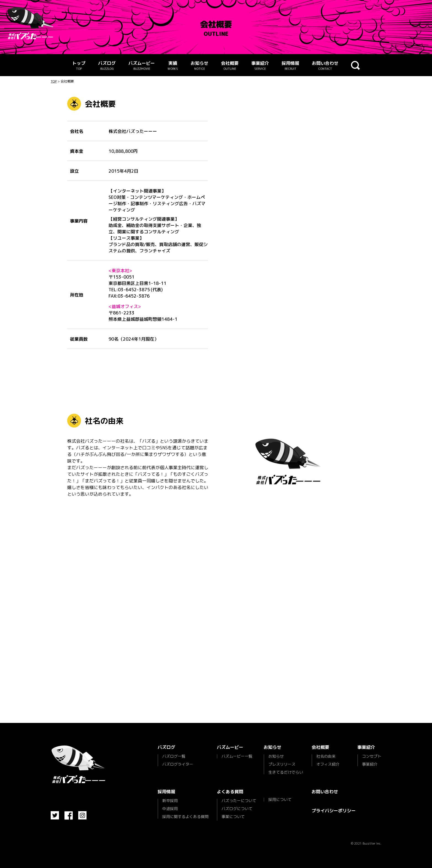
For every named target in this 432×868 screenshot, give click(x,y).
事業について (233, 817)
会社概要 (230, 66)
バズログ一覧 (174, 757)
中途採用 (170, 809)
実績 (173, 66)
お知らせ (199, 66)
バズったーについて (239, 801)
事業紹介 (260, 66)
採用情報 (290, 66)
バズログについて (237, 809)
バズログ (107, 66)
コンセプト (372, 757)
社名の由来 (326, 757)
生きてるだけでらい (286, 772)
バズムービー (142, 66)
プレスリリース (282, 764)
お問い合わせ (325, 66)
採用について (280, 800)
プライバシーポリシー (334, 811)
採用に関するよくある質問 (185, 816)
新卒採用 (170, 801)
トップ (79, 66)
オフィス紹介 (328, 764)
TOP (54, 81)
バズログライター (178, 764)
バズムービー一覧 (237, 756)
